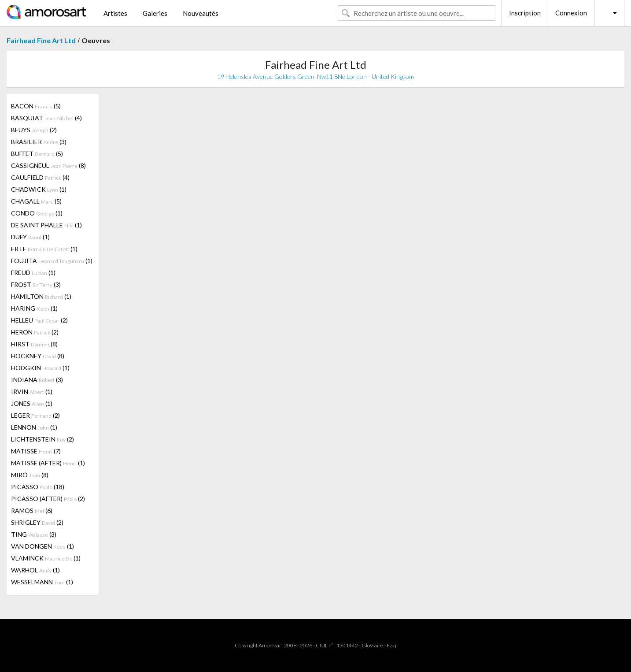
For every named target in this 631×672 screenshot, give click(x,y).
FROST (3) (36, 284)
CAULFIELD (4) (40, 177)
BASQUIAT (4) (46, 118)
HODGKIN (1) (40, 368)
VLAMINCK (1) (46, 558)
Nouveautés (201, 13)
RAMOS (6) (32, 510)
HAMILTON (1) (41, 296)
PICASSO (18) (38, 487)
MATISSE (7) (36, 451)
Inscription (525, 13)
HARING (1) (34, 308)
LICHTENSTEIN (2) (42, 439)
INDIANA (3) (37, 380)
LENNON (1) (34, 427)
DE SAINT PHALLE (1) (46, 225)
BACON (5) (36, 106)
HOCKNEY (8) (38, 356)
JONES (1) (32, 403)
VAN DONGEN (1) (42, 546)
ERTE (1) (44, 249)
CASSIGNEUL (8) (48, 165)
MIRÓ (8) (30, 475)
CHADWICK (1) (39, 189)
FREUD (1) (33, 273)
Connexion (571, 13)
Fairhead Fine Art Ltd (41, 40)
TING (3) (34, 534)
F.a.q (391, 645)
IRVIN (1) (32, 392)
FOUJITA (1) (52, 261)
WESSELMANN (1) (42, 582)
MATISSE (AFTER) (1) (48, 463)
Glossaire (372, 645)
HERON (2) (35, 332)
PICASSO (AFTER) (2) (48, 499)
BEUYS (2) (34, 130)
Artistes (115, 13)
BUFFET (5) (37, 154)
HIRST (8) (34, 344)
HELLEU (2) (39, 320)
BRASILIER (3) (39, 142)
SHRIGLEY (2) (37, 522)
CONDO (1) (37, 213)
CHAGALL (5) (36, 201)
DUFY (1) (30, 237)
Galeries (155, 13)
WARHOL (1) (35, 570)
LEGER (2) (35, 415)
